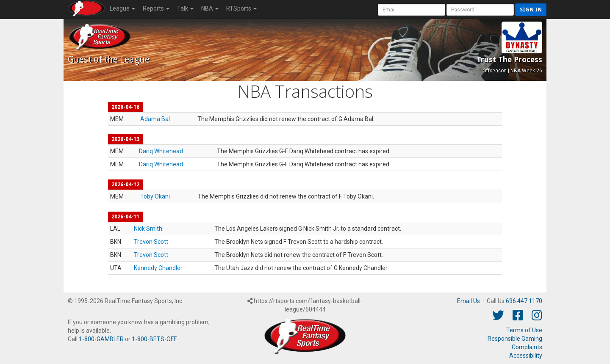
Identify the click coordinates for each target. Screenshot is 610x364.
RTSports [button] (241, 8)
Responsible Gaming (515, 339)
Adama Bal (155, 119)
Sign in (531, 10)
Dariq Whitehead (161, 151)
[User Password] (480, 10)
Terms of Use (524, 330)
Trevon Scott (151, 242)
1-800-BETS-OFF (154, 339)
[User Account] (412, 10)
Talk (185, 8)
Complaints (527, 347)
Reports (156, 8)
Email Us (469, 301)
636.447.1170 (524, 301)
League (122, 8)
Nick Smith (148, 229)
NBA (210, 8)
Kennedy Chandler (158, 268)
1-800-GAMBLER (101, 339)
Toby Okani (155, 196)
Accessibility (526, 356)
